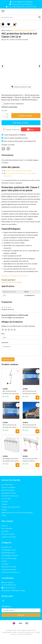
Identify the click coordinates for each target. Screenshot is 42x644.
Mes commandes (7, 528)
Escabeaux (5, 564)
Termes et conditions (9, 487)
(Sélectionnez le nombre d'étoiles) (18, 326)
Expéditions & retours (9, 493)
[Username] (21, 337)
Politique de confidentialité (11, 507)
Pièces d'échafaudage (9, 558)
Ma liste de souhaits (8, 534)
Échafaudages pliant (8, 553)
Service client (6, 499)
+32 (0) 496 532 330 (9, 585)
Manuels (4, 510)
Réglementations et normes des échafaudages (17, 513)
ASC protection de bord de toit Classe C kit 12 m (24, 30)
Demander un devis (21, 123)
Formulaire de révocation (10, 496)
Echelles (4, 561)
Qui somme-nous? (7, 485)
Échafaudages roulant (9, 550)
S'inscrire (5, 526)
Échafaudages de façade (10, 555)
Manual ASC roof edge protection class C (15, 276)
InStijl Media (28, 634)
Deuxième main (6, 547)
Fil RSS (4, 515)
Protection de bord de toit (10, 572)
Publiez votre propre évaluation (19, 40)
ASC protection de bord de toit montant (19, 171)
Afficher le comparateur (9, 107)
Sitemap (4, 504)
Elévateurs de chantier (9, 567)
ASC (8, 40)
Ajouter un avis (8, 359)
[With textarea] (21, 350)
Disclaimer (5, 501)
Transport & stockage (9, 569)
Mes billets (5, 531)
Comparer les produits (9, 537)
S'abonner (21, 615)
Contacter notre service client (12, 282)
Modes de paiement (8, 490)
